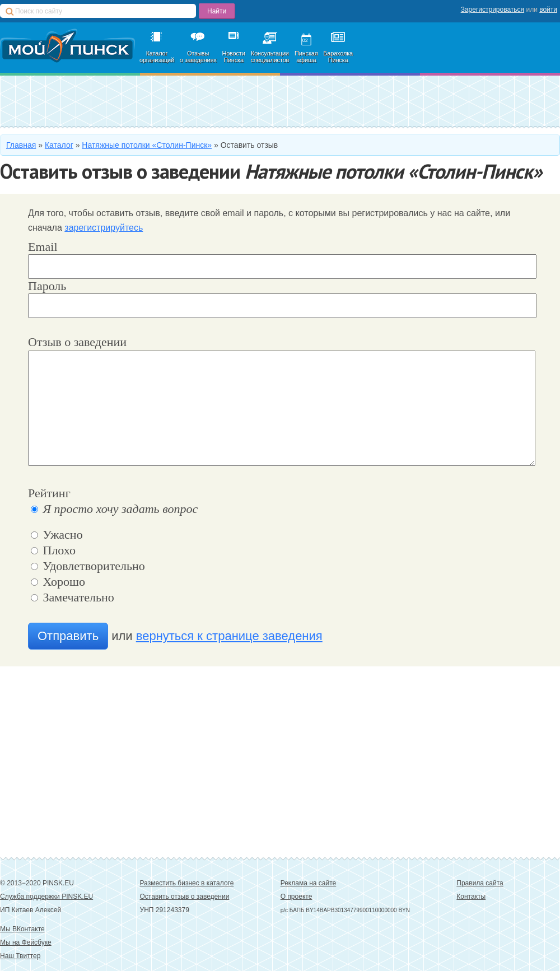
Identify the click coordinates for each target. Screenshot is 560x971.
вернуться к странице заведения (229, 636)
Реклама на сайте (309, 883)
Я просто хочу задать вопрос (114, 509)
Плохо (53, 550)
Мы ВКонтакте (22, 929)
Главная (21, 145)
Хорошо (58, 582)
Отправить (68, 636)
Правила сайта (480, 883)
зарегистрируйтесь (104, 228)
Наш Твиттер (20, 956)
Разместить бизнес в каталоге (187, 883)
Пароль (47, 286)
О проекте (297, 897)
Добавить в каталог (93, 101)
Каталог (59, 145)
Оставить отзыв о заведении (185, 897)
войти (548, 10)
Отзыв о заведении (77, 342)
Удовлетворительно (88, 566)
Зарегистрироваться (493, 10)
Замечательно (73, 597)
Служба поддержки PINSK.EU (46, 897)
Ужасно (57, 534)
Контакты (471, 897)
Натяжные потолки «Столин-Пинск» (147, 145)
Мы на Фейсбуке (26, 942)
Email (43, 247)
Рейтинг (49, 493)
